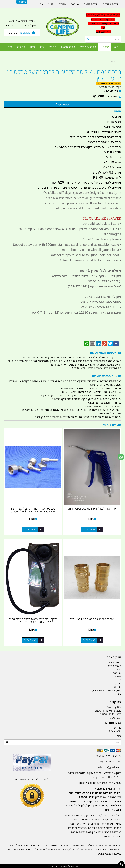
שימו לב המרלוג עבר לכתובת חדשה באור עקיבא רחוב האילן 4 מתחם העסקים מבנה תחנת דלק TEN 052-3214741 (103, 23)
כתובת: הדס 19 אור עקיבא (108, 711)
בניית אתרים (51, 866)
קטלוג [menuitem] (105, 47)
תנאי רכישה (116, 718)
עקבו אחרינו (113, 723)
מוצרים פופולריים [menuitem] (88, 47)
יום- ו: (93, 799)
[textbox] (93, 797)
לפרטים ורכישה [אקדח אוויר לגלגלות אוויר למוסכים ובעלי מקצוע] (89, 530)
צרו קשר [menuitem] (21, 47)
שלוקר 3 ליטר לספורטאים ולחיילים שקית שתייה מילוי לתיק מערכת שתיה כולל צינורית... (33, 621)
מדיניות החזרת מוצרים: (106, 376)
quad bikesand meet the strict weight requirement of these (83, 198)
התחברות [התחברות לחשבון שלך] (22, 2)
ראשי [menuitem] (116, 47)
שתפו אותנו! (115, 731)
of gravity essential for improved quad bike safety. (88, 208)
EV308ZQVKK (106, 87)
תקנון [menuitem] (32, 47)
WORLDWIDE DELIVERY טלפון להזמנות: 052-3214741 (22, 23)
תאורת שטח (115, 849)
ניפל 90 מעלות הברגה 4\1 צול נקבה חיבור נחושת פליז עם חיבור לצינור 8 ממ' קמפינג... (33, 510)
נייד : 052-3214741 (111, 761)
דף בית (118, 61)
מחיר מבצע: (112, 96)
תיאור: (117, 111)
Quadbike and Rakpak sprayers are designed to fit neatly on (82, 193)
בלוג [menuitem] (42, 47)
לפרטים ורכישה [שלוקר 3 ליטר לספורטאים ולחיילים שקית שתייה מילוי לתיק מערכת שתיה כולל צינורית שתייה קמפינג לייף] (30, 640)
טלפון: (118, 714)
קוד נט (58, 866)
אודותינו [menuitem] (52, 47)
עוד (9, 47)
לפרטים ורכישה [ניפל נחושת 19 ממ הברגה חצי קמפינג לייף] (89, 640)
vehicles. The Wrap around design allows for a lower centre (82, 203)
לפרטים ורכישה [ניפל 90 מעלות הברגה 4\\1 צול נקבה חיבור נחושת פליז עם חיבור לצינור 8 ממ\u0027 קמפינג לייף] (30, 530)
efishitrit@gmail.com (110, 767)
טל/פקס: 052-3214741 (109, 756)
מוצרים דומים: (112, 425)
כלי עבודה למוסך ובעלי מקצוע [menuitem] (107, 690)
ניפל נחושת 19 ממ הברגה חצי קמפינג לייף (92, 619)
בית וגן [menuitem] (118, 683)
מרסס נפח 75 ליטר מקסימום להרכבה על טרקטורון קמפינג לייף (64, 75)
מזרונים (89, 849)
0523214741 (107, 714)
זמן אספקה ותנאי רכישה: (105, 352)
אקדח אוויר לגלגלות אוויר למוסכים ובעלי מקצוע (92, 509)
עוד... (118, 736)
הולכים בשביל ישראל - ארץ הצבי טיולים (32, 779)
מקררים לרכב (100, 849)
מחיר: (111, 91)
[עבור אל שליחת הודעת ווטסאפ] (121, 457)
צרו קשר (116, 702)
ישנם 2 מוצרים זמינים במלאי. (109, 84)
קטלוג (111, 61)
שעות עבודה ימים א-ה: (100, 783)
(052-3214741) (78, 286)
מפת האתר (114, 657)
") (120, 281)
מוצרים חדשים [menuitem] (68, 47)
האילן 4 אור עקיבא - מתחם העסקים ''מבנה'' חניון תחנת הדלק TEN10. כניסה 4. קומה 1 (95, 775)
